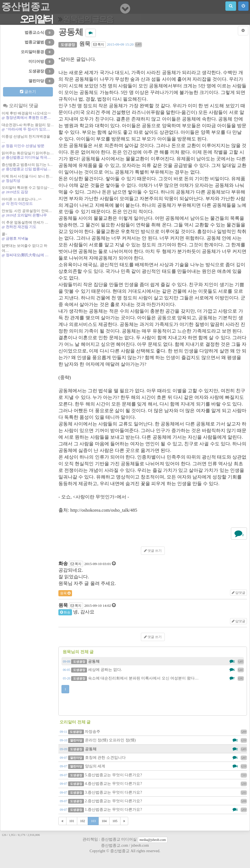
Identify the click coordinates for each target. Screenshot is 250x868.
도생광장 (42, 71)
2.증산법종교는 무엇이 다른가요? (153, 801)
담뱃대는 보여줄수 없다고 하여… (28, 251)
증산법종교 (26, 7)
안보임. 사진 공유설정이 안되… (28, 213)
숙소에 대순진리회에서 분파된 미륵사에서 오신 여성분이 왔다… (153, 678)
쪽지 (99, 45)
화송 (65, 612)
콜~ (28, 236)
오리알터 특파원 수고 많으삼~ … (28, 190)
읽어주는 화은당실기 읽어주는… (28, 155)
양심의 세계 (153, 766)
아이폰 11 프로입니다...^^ (28, 202)
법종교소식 (40, 33)
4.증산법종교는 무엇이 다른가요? (153, 783)
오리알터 (36, 19)
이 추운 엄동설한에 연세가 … (28, 225)
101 (72, 821)
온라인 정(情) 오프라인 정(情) (153, 740)
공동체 (153, 661)
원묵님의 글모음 (88, 19)
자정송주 (153, 731)
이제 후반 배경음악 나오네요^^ (28, 116)
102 (83, 821)
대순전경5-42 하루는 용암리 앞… (28, 127)
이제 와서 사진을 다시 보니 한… (28, 179)
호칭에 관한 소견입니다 (153, 757)
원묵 (65, 593)
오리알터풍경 (38, 52)
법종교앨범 (40, 42)
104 (104, 821)
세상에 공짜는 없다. (153, 670)
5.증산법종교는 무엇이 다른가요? (153, 775)
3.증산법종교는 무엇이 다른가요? (153, 792)
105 (115, 821)
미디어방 (42, 62)
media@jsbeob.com (153, 840)
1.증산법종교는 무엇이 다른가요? (153, 809)
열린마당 (42, 81)
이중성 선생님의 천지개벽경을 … (28, 141)
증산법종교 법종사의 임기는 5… (28, 167)
